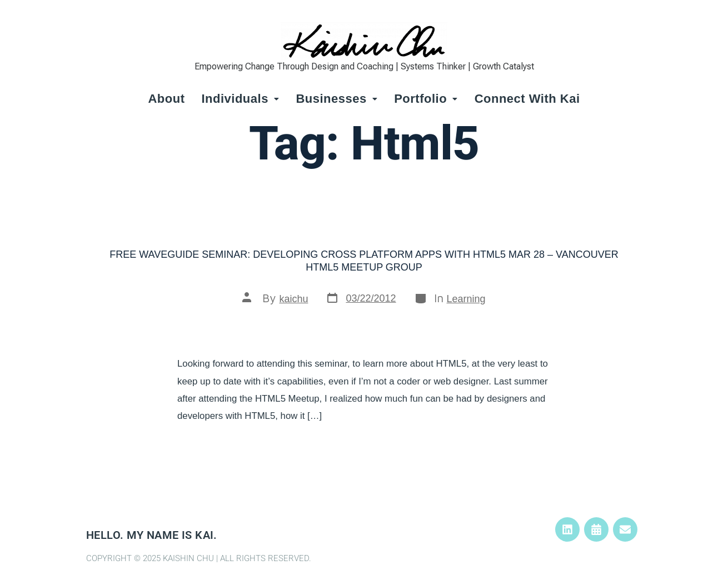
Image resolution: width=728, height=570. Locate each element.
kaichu (293, 299)
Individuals (240, 99)
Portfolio (426, 99)
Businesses (336, 99)
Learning (466, 299)
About (166, 99)
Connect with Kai (527, 99)
